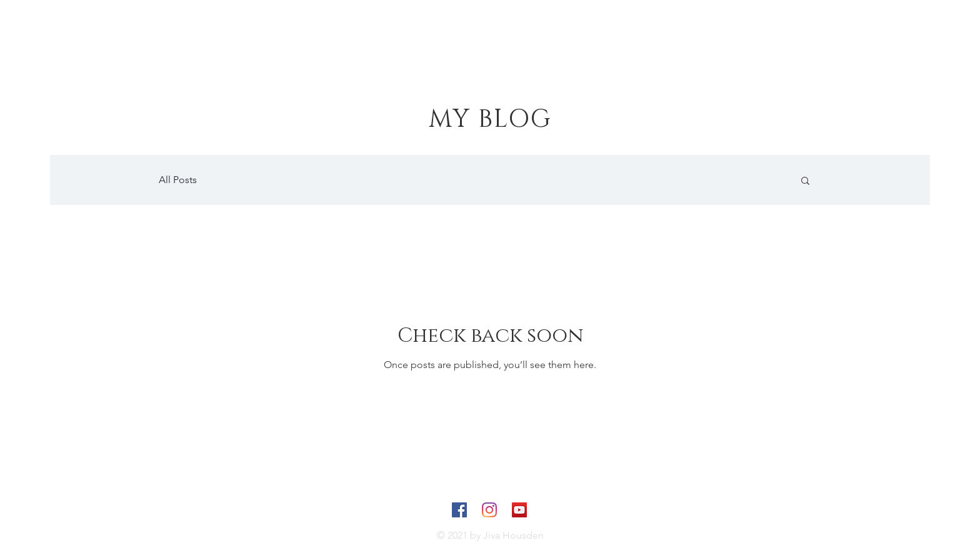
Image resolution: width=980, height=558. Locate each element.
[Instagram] (489, 510)
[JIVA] (98, 39)
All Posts (178, 180)
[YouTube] (519, 510)
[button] (805, 182)
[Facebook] (459, 510)
